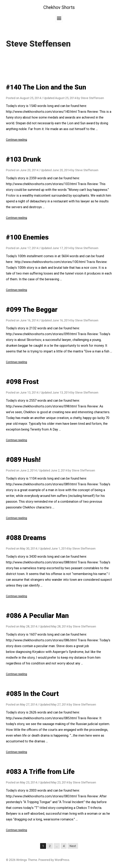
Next (73, 846)
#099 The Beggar (32, 309)
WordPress (62, 859)
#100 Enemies (27, 237)
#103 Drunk (23, 159)
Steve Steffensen (92, 98)
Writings (22, 859)
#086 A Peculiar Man (37, 616)
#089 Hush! (23, 460)
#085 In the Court (32, 693)
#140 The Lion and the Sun (46, 87)
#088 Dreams (26, 538)
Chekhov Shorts (59, 7)
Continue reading (17, 139)
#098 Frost (22, 382)
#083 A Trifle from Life (40, 771)
